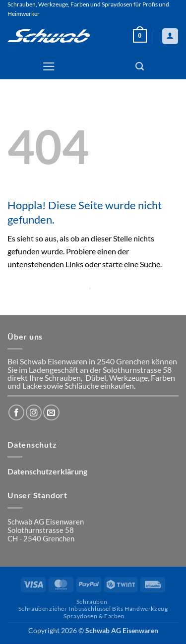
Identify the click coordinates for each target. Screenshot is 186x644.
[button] (140, 36)
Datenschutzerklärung (47, 471)
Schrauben (92, 602)
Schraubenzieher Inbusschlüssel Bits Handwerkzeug (93, 609)
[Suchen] (140, 66)
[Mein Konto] (170, 36)
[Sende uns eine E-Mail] (51, 412)
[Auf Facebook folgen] (16, 412)
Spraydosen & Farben (94, 616)
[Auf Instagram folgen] (34, 412)
